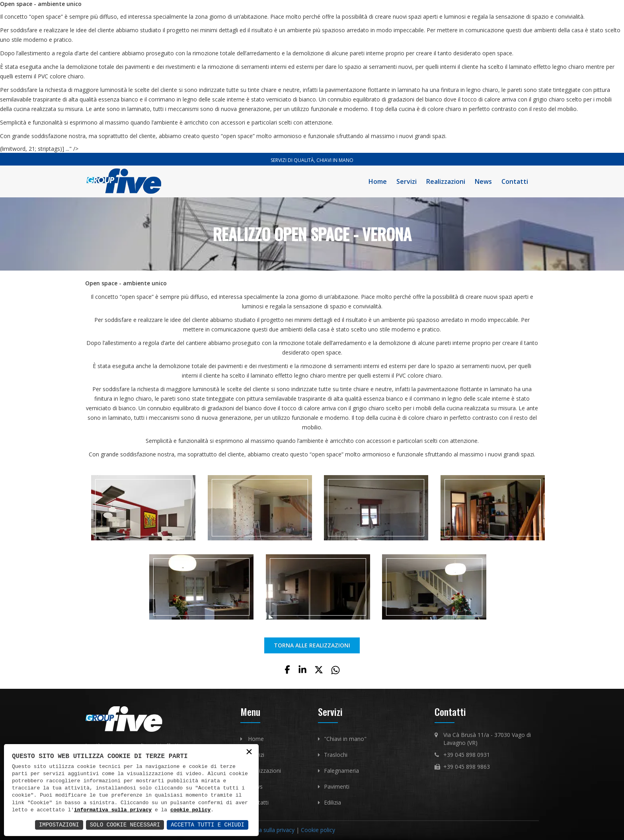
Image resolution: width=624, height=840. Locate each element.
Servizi (407, 181)
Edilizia (332, 802)
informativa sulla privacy (113, 810)
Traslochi (336, 755)
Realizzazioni (446, 181)
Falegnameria (341, 771)
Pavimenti (337, 786)
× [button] (249, 752)
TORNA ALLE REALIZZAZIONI (312, 645)
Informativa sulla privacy (263, 830)
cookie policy (190, 810)
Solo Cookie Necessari (125, 825)
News (483, 181)
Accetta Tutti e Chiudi (208, 825)
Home (378, 181)
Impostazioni (59, 825)
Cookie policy (318, 830)
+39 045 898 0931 (467, 755)
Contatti (515, 181)
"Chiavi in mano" (345, 739)
